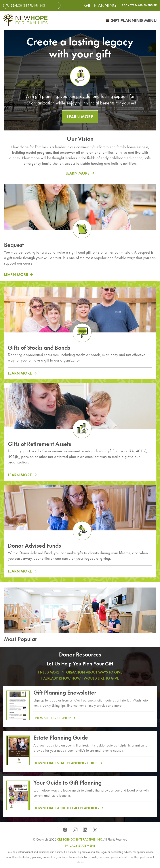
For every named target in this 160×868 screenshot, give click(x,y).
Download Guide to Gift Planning (66, 808)
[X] (95, 829)
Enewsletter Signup (52, 718)
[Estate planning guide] (18, 752)
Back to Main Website (139, 5)
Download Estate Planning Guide (65, 763)
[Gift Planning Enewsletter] (18, 707)
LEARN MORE (80, 117)
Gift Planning (100, 5)
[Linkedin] (85, 829)
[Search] (7, 6)
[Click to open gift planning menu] (131, 20)
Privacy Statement (80, 846)
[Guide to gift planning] (18, 797)
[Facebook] (65, 829)
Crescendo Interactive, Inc (79, 839)
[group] (80, 156)
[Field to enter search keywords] (32, 5)
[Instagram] (75, 829)
